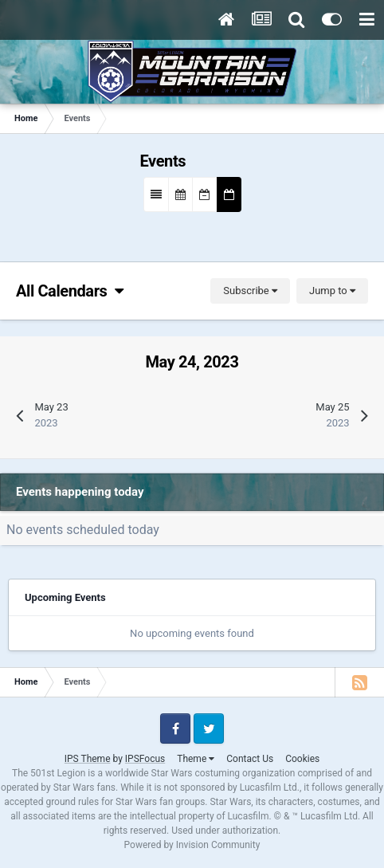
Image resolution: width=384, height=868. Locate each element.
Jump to (332, 291)
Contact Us (250, 759)
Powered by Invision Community (192, 845)
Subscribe (250, 291)
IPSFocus (145, 759)
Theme (196, 759)
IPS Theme (88, 759)
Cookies (302, 759)
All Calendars (69, 291)
